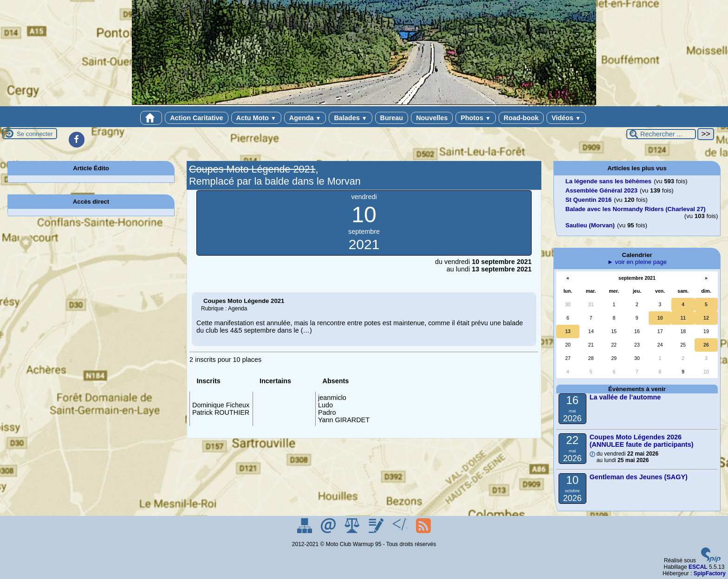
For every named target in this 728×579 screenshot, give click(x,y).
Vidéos (566, 118)
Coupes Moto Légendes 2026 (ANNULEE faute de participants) (642, 441)
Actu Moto (256, 118)
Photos (476, 118)
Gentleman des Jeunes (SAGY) (639, 477)
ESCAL (698, 567)
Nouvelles (432, 118)
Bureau (392, 118)
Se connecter (35, 134)
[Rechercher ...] (661, 134)
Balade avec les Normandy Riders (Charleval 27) (636, 209)
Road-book (521, 118)
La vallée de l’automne (625, 397)
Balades (350, 118)
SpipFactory (710, 573)
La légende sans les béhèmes (608, 181)
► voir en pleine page (637, 262)
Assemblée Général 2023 (601, 190)
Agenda (305, 118)
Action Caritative (196, 118)
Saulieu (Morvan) (590, 225)
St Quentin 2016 (589, 200)
